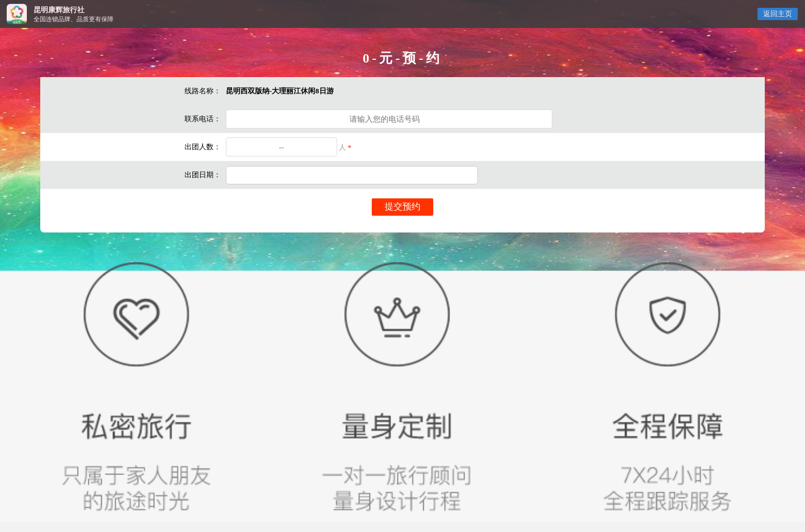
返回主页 (778, 14)
